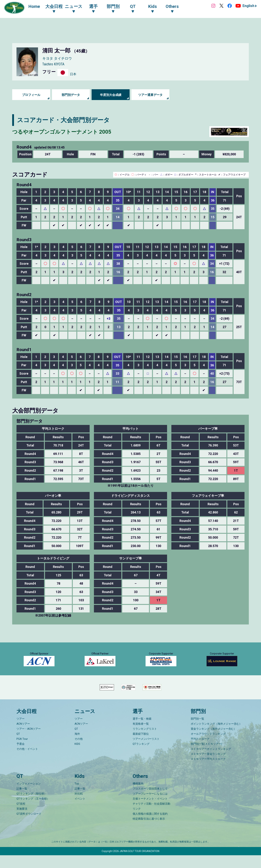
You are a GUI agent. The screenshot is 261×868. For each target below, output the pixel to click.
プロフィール (31, 95)
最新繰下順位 (141, 747)
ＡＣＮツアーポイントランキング (211, 762)
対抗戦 (79, 806)
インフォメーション (29, 796)
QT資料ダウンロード (29, 827)
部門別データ (71, 95)
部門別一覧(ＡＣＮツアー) (206, 757)
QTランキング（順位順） (32, 806)
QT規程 (21, 816)
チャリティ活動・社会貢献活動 (151, 816)
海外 (77, 747)
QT (18, 747)
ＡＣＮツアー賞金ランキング (208, 767)
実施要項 (22, 821)
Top (77, 796)
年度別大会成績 (111, 95)
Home (36, 7)
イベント (80, 811)
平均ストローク (200, 752)
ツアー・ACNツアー (29, 742)
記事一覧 (22, 801)
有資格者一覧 (141, 737)
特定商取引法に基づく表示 (149, 832)
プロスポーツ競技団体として (150, 801)
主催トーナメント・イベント (150, 811)
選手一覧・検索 (142, 732)
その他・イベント (27, 762)
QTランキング (141, 757)
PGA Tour (22, 752)
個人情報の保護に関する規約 (150, 827)
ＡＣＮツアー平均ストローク (208, 772)
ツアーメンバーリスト (146, 752)
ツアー (21, 732)
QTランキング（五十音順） (33, 811)
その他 (79, 752)
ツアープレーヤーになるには (150, 806)
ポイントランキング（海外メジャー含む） (216, 737)
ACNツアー (23, 737)
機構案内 (138, 796)
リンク (137, 821)
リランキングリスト (145, 742)
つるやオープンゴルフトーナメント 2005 (70, 131)
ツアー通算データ (150, 95)
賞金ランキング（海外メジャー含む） (214, 742)
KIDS (77, 757)
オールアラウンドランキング (208, 747)
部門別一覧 (197, 732)
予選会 (21, 757)
